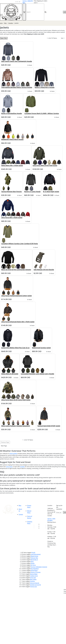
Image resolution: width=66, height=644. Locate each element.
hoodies (22, 467)
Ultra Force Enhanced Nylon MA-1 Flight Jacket (18, 322)
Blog (20, 505)
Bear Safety (33, 579)
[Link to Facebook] (41, 526)
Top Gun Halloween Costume (39, 567)
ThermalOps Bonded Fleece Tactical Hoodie (17, 87)
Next (4, 446)
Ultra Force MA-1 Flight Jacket (12, 217)
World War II (34, 560)
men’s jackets (13, 454)
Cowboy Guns (34, 576)
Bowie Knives (34, 556)
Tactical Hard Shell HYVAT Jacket (49, 426)
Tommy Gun (33, 587)
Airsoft (33, 553)
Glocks (33, 563)
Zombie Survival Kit (35, 585)
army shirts (9, 467)
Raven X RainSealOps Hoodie (12, 113)
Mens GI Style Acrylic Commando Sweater (16, 270)
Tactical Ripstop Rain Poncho (11, 192)
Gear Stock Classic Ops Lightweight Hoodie (17, 61)
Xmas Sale (33, 578)
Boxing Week (34, 574)
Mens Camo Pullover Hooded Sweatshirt (16, 426)
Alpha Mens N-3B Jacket (10, 374)
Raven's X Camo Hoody (32, 192)
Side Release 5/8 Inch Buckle (44, 270)
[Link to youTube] (41, 524)
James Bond (34, 570)
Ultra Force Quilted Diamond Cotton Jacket (16, 296)
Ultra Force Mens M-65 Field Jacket (45, 165)
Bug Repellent (35, 569)
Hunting (32, 581)
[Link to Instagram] (22, 2)
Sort (62, 38)
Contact (21, 514)
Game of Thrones (36, 572)
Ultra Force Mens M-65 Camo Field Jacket (16, 400)
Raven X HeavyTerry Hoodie (45, 87)
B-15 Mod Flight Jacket (51, 192)
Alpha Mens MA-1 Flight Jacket (12, 165)
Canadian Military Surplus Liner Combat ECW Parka (20, 244)
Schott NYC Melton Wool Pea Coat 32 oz (15, 348)
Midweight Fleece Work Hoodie (12, 139)
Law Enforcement (36, 554)
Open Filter (4, 38)
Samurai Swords (35, 583)
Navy (32, 561)
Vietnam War (34, 558)
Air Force (33, 565)
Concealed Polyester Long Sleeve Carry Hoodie (37, 374)
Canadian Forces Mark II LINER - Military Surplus (42, 113)
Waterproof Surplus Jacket (41, 348)
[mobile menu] (64, 12)
